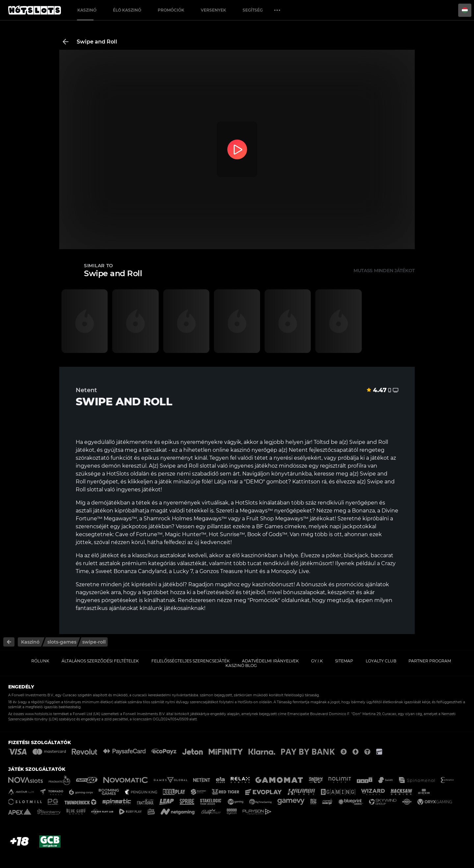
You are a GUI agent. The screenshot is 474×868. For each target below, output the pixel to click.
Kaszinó (87, 10)
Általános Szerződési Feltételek (100, 661)
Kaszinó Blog (241, 665)
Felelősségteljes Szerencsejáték (191, 661)
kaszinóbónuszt (273, 584)
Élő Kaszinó (127, 10)
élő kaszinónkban (255, 555)
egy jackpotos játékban (141, 526)
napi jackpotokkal (353, 526)
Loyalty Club (381, 661)
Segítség (253, 10)
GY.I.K (317, 661)
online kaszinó (231, 450)
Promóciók (171, 10)
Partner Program (430, 661)
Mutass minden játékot (384, 271)
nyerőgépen (362, 503)
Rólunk (40, 661)
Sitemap (344, 661)
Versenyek (213, 10)
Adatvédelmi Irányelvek (270, 661)
